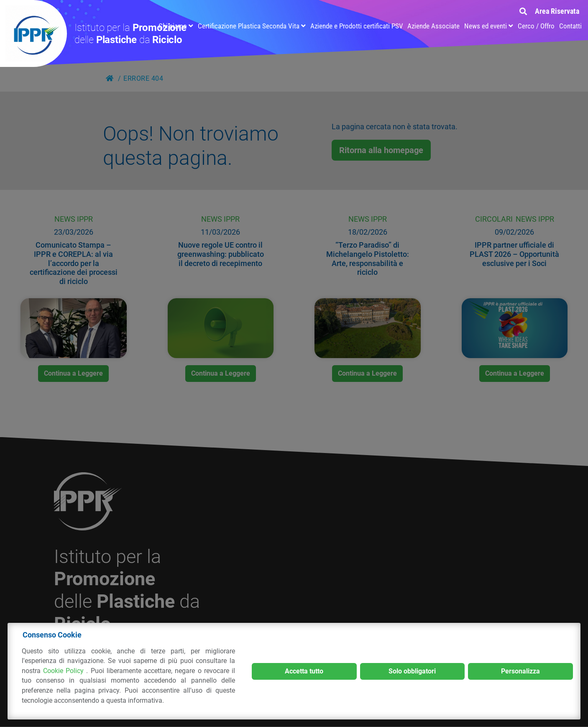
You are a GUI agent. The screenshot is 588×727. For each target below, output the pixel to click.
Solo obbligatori (412, 671)
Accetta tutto (304, 671)
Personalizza (520, 671)
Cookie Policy (65, 671)
